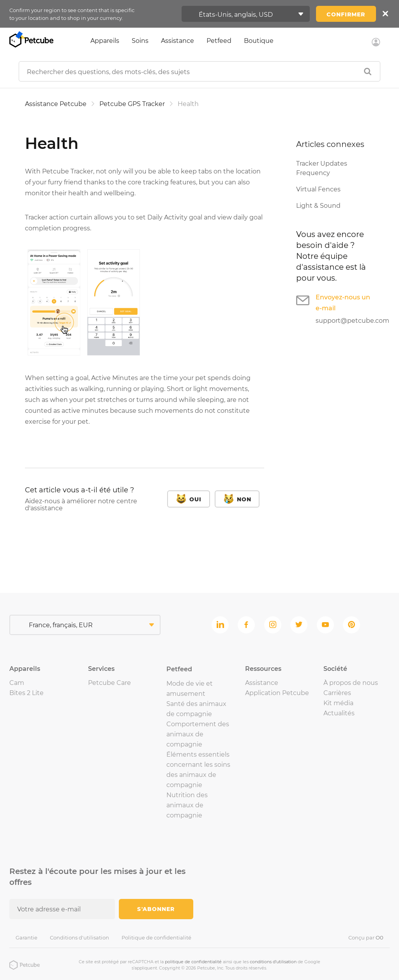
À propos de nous (351, 683)
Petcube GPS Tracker (132, 104)
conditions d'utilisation (273, 962)
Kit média (338, 703)
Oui (195, 499)
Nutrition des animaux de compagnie (187, 805)
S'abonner (156, 909)
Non (244, 499)
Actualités (339, 713)
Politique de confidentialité (156, 938)
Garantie (26, 938)
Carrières (337, 693)
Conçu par (366, 938)
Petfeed (219, 41)
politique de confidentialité (193, 962)
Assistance (177, 41)
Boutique (259, 41)
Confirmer (346, 14)
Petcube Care (109, 683)
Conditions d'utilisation (79, 938)
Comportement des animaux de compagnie (198, 734)
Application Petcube (277, 693)
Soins (140, 41)
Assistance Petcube (56, 104)
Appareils (105, 41)
